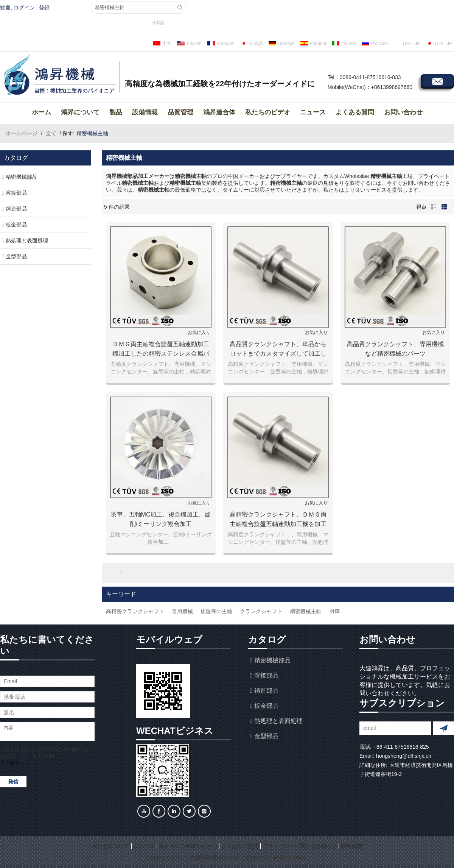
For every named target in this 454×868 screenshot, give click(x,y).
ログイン (24, 8)
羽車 (334, 611)
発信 (13, 782)
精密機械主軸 (306, 611)
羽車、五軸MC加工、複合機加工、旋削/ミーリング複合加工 (161, 519)
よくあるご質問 (240, 846)
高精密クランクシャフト (135, 611)
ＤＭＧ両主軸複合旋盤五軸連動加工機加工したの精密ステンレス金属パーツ (161, 350)
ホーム (41, 112)
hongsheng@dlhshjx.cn (404, 756)
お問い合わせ (403, 112)
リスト (434, 207)
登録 (44, 8)
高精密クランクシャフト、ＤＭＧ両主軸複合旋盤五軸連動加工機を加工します (278, 520)
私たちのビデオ (268, 112)
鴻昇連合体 (219, 112)
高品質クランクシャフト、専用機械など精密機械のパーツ (395, 349)
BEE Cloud (289, 857)
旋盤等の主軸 (216, 611)
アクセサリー (15, 763)
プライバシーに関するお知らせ (300, 846)
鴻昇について (80, 112)
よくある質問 (355, 112)
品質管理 (180, 112)
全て (51, 133)
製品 (116, 112)
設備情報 (145, 112)
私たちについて (111, 846)
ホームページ (22, 133)
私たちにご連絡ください (188, 846)
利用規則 (351, 846)
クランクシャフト (261, 611)
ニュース (313, 112)
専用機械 (182, 611)
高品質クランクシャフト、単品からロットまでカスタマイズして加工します (278, 350)
